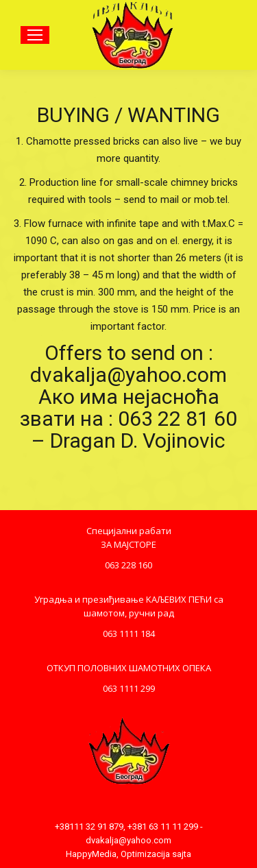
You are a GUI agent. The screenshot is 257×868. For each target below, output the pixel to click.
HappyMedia (91, 854)
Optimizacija (145, 854)
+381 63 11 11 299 (163, 827)
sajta (182, 854)
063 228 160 (128, 565)
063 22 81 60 (178, 419)
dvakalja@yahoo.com (128, 840)
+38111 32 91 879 (89, 827)
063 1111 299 (129, 688)
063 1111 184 (129, 634)
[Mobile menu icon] (35, 35)
